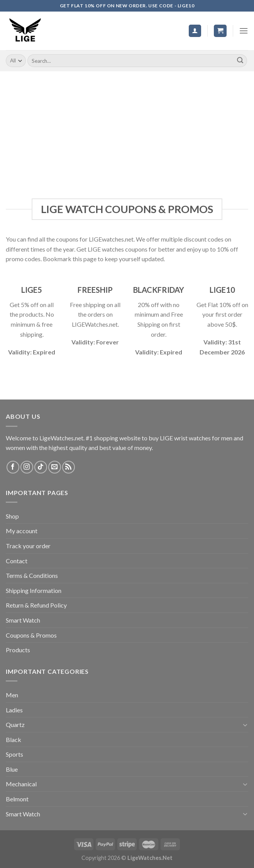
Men (12, 695)
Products (18, 650)
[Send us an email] (55, 467)
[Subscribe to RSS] (69, 467)
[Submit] (240, 61)
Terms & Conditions (32, 575)
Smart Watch (23, 620)
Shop (12, 516)
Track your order (28, 546)
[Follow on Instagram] (27, 467)
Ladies (14, 710)
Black (14, 740)
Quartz (15, 724)
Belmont (17, 799)
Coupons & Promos (31, 635)
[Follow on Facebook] (13, 467)
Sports (14, 754)
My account (22, 531)
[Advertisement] (127, 129)
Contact (17, 561)
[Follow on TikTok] (41, 467)
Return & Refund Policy (36, 605)
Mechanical (21, 784)
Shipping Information (34, 590)
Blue (12, 769)
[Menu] (244, 31)
